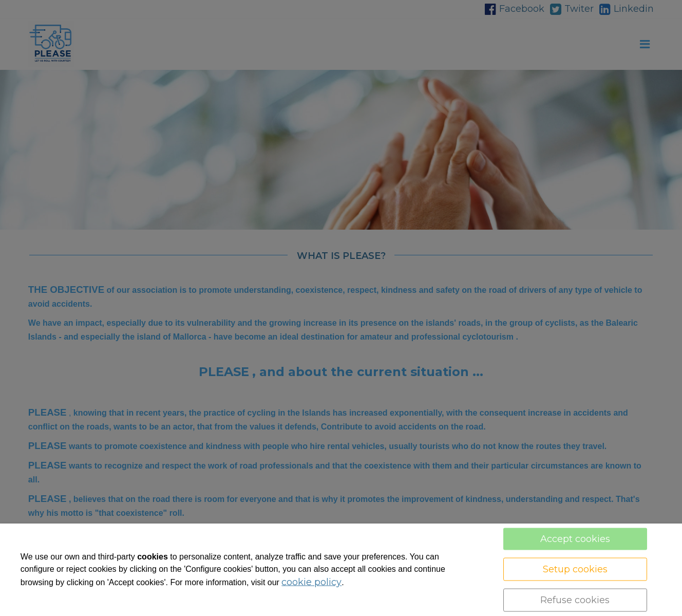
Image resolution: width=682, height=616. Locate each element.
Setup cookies (575, 569)
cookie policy (311, 582)
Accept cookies (575, 539)
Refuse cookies (575, 600)
